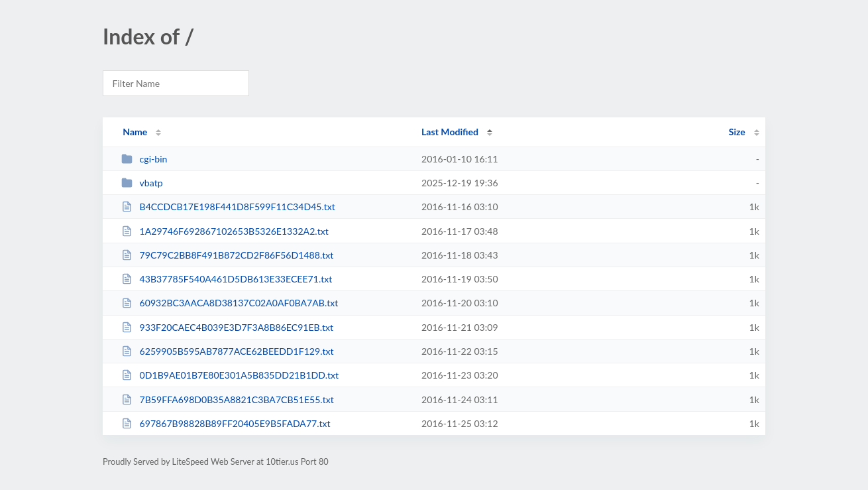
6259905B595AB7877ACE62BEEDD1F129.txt (227, 351)
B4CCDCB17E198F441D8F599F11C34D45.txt (228, 207)
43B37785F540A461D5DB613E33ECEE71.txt (227, 279)
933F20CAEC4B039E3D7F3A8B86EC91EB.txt (227, 327)
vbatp (142, 183)
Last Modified (450, 132)
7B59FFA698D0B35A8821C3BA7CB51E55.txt (228, 399)
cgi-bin (144, 159)
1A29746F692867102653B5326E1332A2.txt (225, 231)
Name (135, 132)
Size (737, 132)
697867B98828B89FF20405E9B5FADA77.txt (226, 423)
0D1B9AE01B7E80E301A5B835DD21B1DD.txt (230, 375)
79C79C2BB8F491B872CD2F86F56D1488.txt (227, 255)
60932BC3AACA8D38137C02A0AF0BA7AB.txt (230, 303)
